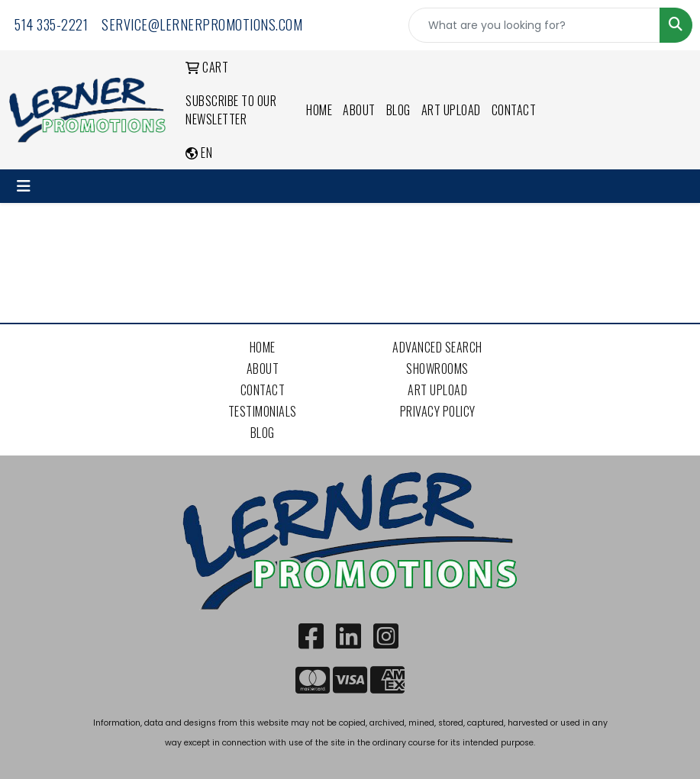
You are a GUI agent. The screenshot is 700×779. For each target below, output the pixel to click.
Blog (398, 110)
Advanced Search (437, 347)
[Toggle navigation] (24, 186)
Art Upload (451, 110)
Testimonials (263, 411)
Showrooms (437, 369)
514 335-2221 (51, 24)
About (359, 110)
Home (319, 110)
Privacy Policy (438, 411)
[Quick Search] (534, 25)
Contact (514, 110)
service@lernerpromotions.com (202, 24)
